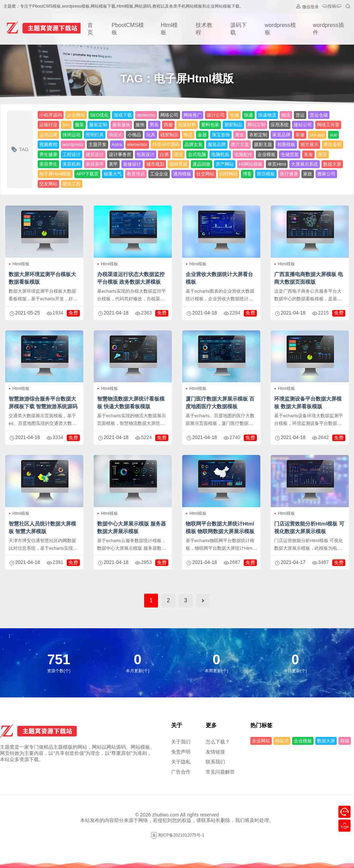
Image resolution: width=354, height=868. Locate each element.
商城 (345, 741)
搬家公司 (326, 174)
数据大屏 (332, 164)
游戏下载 (123, 115)
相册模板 (286, 144)
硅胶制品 (169, 135)
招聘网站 (229, 174)
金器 (202, 135)
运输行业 (48, 125)
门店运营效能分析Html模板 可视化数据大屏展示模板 (309, 527)
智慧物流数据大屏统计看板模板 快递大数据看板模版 (131, 403)
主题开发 (97, 144)
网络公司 (169, 115)
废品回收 (202, 164)
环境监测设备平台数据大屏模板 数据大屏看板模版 (308, 403)
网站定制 (257, 125)
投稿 (332, 7)
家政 (308, 174)
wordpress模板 (280, 29)
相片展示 (309, 144)
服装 (80, 125)
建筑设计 (95, 154)
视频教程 (48, 144)
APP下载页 (87, 174)
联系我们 (215, 762)
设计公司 (216, 115)
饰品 (188, 135)
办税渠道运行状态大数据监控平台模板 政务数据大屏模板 (131, 278)
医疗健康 (289, 174)
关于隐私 (181, 762)
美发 (308, 154)
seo (66, 125)
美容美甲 (95, 164)
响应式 (116, 135)
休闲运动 (72, 135)
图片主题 (240, 144)
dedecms (146, 115)
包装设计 (146, 154)
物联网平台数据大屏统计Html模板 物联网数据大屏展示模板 (220, 527)
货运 (300, 115)
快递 (249, 115)
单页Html (277, 164)
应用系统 (280, 125)
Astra (117, 144)
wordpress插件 (328, 29)
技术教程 (204, 29)
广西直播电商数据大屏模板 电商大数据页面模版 (309, 278)
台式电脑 (197, 154)
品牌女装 (194, 144)
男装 (154, 125)
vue (333, 135)
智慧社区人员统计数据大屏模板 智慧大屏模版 (42, 527)
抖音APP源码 (166, 144)
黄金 (240, 135)
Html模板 (169, 29)
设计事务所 (120, 154)
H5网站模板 (251, 164)
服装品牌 (217, 144)
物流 (286, 115)
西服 (168, 125)
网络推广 (193, 115)
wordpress (73, 144)
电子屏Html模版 (55, 174)
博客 (247, 174)
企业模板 (267, 154)
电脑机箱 (220, 154)
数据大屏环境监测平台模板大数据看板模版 (42, 278)
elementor (137, 144)
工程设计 (72, 154)
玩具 (151, 135)
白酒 (164, 154)
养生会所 (333, 144)
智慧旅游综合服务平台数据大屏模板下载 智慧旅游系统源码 (43, 403)
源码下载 (239, 29)
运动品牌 (48, 135)
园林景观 (178, 164)
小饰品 (134, 135)
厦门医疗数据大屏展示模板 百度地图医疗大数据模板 (220, 403)
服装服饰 (121, 125)
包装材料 (187, 125)
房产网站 (225, 164)
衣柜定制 (258, 135)
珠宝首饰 (221, 135)
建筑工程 (72, 184)
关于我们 (181, 742)
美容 (323, 154)
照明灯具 (95, 135)
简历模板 (266, 174)
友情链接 (215, 752)
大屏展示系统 (305, 164)
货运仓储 (319, 115)
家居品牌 (281, 135)
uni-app (317, 135)
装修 (300, 135)
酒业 (178, 154)
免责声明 (181, 752)
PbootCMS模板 (128, 29)
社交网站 (205, 174)
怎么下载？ (218, 742)
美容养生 (48, 164)
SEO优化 (99, 115)
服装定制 (98, 125)
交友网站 (48, 184)
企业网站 (76, 115)
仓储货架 (290, 154)
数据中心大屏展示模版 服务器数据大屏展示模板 (132, 527)
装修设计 (132, 164)
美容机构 (72, 164)
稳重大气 (113, 174)
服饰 (140, 125)
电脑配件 (243, 154)
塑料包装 (210, 125)
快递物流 (267, 115)
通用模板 (182, 174)
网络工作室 (328, 125)
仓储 (234, 115)
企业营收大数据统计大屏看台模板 (219, 278)
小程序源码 (51, 115)
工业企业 (159, 174)
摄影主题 (263, 144)
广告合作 (181, 772)
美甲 (113, 164)
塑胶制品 (233, 125)
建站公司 (303, 125)
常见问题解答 (220, 772)
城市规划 (155, 164)
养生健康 (48, 154)
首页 (90, 29)
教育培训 (136, 174)
